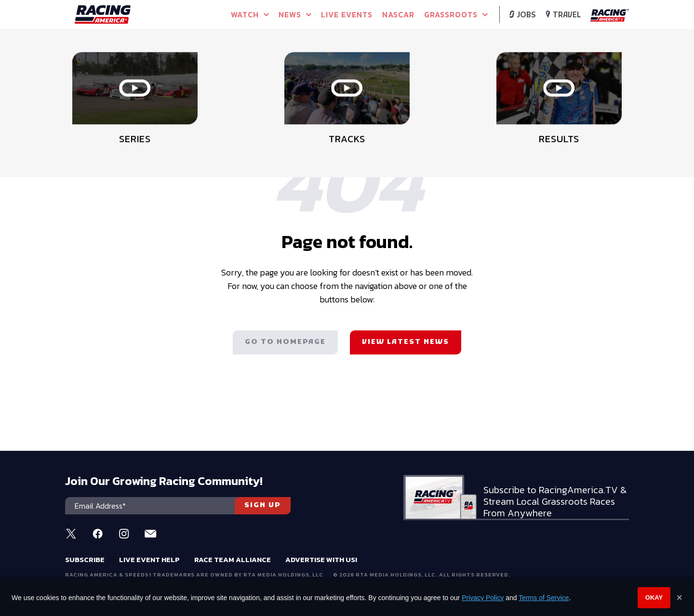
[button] (623, 60)
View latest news (406, 342)
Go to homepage (285, 342)
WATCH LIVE (207, 72)
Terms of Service (544, 598)
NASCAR (398, 14)
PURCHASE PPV (301, 72)
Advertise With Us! (321, 559)
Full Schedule (114, 75)
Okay (654, 597)
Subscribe (85, 559)
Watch (250, 14)
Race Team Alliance (233, 559)
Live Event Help (149, 559)
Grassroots (456, 14)
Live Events (347, 14)
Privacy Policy (483, 598)
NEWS (295, 14)
